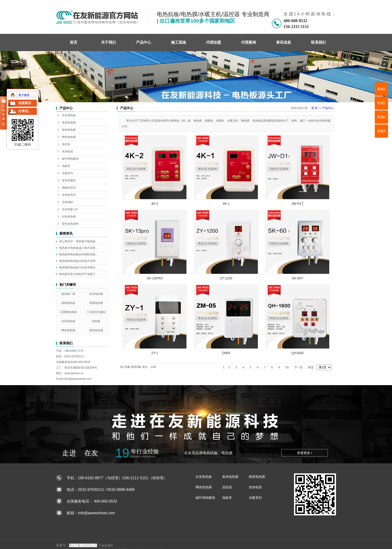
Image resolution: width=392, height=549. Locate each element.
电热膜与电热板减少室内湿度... (78, 248)
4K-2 (155, 204)
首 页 (314, 108)
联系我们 (318, 42)
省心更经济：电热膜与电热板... (78, 241)
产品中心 (143, 42)
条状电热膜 (69, 123)
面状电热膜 (69, 130)
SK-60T (297, 278)
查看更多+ (304, 453)
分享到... (24, 111)
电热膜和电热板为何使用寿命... (78, 267)
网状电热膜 (69, 137)
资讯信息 (283, 42)
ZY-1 (155, 353)
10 (287, 367)
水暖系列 (67, 173)
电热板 (96, 321)
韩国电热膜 (96, 303)
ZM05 (226, 353)
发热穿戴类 (69, 180)
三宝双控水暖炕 (96, 312)
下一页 (298, 367)
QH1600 (297, 353)
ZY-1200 (226, 278)
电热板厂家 (68, 294)
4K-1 (226, 204)
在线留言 (25, 103)
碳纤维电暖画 (70, 159)
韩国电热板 (68, 303)
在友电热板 (69, 115)
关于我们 (108, 42)
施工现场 (178, 42)
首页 (73, 42)
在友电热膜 (96, 294)
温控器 (66, 144)
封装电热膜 (69, 217)
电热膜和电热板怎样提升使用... (78, 261)
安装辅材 (67, 202)
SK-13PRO (155, 278)
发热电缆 (67, 151)
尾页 (311, 367)
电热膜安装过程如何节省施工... (78, 274)
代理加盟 (213, 42)
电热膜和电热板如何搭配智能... (78, 254)
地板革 (66, 166)
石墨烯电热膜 (68, 312)
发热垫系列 (69, 195)
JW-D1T (297, 204)
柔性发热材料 (70, 224)
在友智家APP (70, 209)
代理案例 (248, 42)
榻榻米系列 (69, 188)
